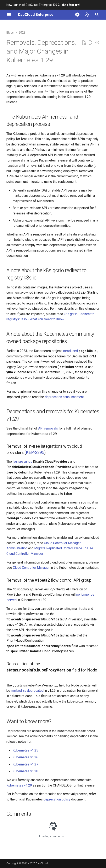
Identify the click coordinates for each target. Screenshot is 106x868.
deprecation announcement (64, 397)
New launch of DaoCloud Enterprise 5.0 (43, 5)
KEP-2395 (35, 452)
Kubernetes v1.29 (19, 785)
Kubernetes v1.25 (25, 750)
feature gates (22, 462)
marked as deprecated (27, 691)
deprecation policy (57, 799)
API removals (48, 428)
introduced (70, 351)
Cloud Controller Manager (31, 568)
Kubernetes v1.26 (25, 757)
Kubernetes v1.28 (25, 771)
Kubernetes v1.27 (25, 764)
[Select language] (87, 15)
